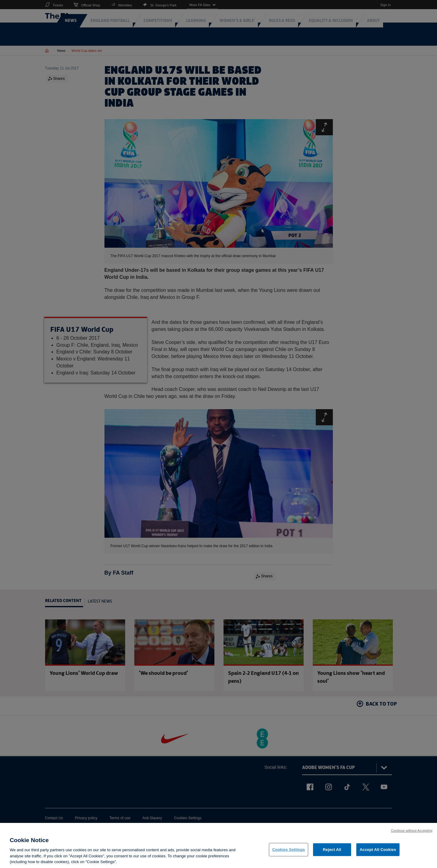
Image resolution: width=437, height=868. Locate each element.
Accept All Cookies (378, 852)
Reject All (332, 852)
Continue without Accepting (412, 833)
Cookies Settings (289, 852)
